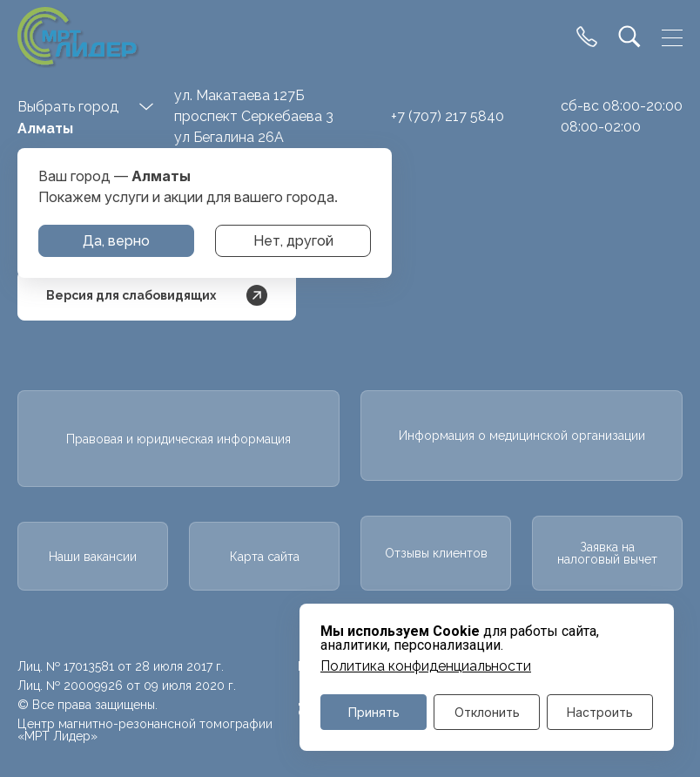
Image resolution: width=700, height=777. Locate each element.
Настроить (600, 712)
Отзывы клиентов (436, 553)
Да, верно (116, 241)
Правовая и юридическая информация (178, 439)
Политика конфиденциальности (426, 666)
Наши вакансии (93, 557)
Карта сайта (265, 557)
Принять (374, 712)
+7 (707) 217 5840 (448, 116)
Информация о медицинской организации (522, 436)
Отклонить (487, 712)
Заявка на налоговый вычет (607, 553)
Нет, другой (293, 241)
